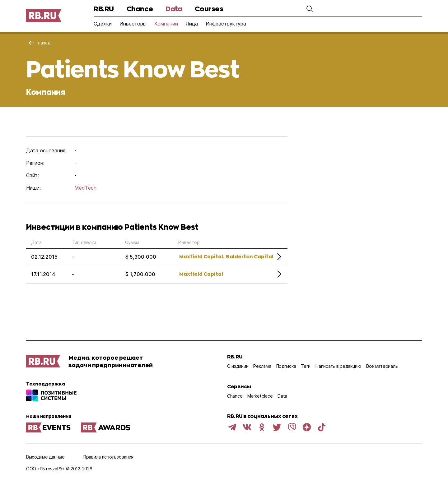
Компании (166, 24)
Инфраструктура (226, 24)
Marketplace (260, 396)
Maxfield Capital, (202, 256)
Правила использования (108, 457)
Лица (192, 24)
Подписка (286, 366)
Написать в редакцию (338, 366)
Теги (306, 366)
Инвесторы (133, 24)
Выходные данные (45, 457)
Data (174, 9)
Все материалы (382, 366)
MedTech (85, 188)
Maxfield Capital (201, 274)
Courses (209, 9)
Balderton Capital (250, 256)
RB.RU (104, 9)
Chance (140, 9)
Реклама (262, 366)
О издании (238, 366)
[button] (310, 9)
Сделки (103, 24)
